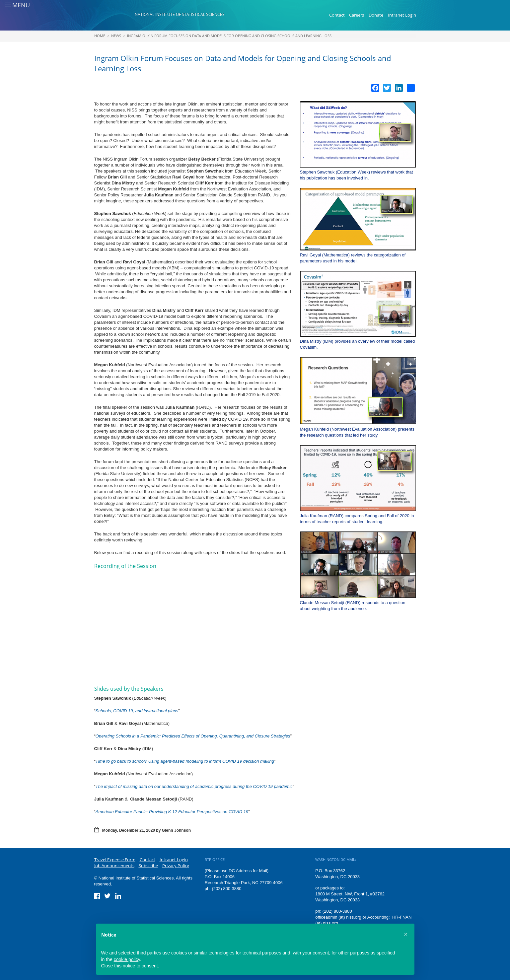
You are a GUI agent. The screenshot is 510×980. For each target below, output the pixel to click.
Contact (337, 15)
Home (100, 36)
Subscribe (148, 866)
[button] (406, 934)
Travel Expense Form (115, 860)
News (116, 36)
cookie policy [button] (127, 959)
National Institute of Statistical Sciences (180, 14)
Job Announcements (114, 866)
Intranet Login (402, 15)
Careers (357, 15)
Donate (376, 15)
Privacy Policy (176, 866)
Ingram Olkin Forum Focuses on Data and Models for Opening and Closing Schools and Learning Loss (229, 36)
